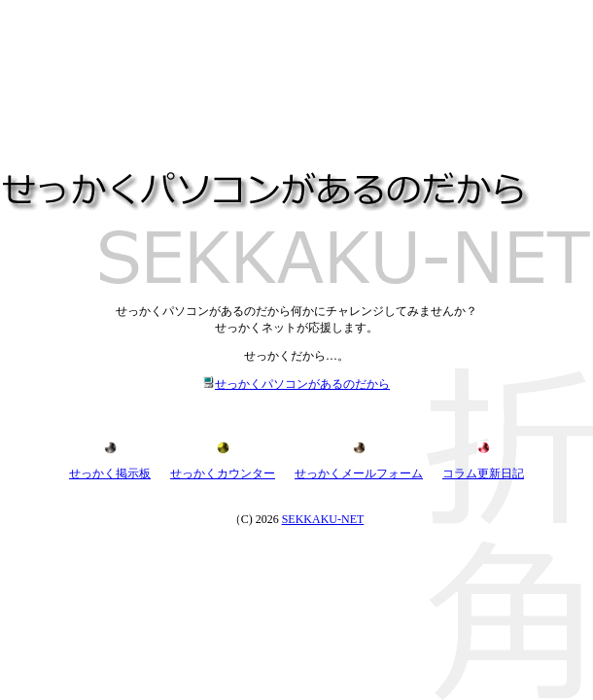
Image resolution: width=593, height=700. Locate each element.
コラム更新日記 (483, 473)
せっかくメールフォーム (359, 473)
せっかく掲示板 (110, 473)
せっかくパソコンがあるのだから (296, 384)
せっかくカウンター (223, 473)
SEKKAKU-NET (323, 519)
